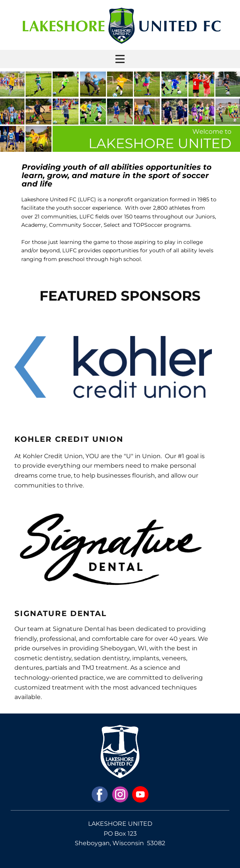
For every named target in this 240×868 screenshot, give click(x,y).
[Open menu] (120, 59)
